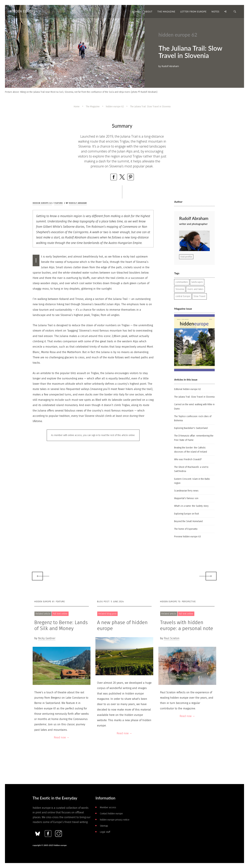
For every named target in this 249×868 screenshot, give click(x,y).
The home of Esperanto (186, 529)
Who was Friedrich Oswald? (188, 459)
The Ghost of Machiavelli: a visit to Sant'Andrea (191, 469)
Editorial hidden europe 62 (187, 389)
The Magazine (93, 107)
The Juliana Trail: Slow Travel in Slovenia (194, 397)
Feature (59, 203)
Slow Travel (199, 296)
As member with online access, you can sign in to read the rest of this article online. (93, 435)
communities (182, 282)
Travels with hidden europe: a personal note (187, 625)
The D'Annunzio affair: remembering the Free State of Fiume (194, 438)
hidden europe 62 (115, 107)
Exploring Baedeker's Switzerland (191, 428)
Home (77, 107)
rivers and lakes (195, 289)
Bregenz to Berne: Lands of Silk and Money (61, 625)
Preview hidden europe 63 (187, 537)
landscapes (197, 282)
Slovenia (180, 289)
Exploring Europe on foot (186, 514)
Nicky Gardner (47, 638)
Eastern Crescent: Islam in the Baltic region (192, 481)
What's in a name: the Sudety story (191, 506)
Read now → (61, 737)
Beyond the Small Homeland (188, 521)
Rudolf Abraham (78, 203)
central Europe (183, 296)
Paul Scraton (172, 638)
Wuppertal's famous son (186, 498)
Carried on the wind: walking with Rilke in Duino (194, 407)
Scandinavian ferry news (186, 491)
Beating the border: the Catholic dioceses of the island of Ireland (191, 450)
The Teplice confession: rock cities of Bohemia (193, 418)
